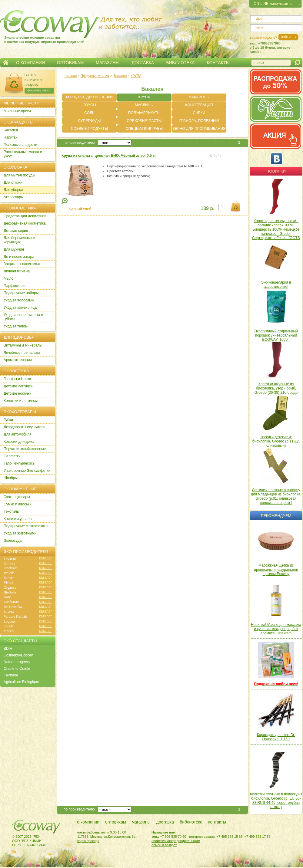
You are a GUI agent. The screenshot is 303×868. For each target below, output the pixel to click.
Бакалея (120, 76)
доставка (165, 822)
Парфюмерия (15, 286)
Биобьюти (11, 602)
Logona (9, 621)
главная (71, 76)
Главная (6, 63)
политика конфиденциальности (176, 841)
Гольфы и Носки (17, 379)
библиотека (191, 822)
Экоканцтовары (17, 497)
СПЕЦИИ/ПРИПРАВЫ (144, 129)
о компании (88, 822)
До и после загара (19, 257)
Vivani (8, 583)
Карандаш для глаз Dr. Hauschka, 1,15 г (276, 737)
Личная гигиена (17, 271)
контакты (217, 822)
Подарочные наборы (21, 293)
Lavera (9, 612)
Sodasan (10, 558)
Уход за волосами (19, 300)
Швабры (11, 478)
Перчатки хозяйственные (25, 449)
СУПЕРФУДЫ (90, 121)
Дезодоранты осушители (25, 427)
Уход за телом (16, 326)
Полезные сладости (20, 145)
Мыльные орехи (17, 111)
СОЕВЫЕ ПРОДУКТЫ (89, 129)
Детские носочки (18, 393)
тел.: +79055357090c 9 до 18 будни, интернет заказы (271, 48)
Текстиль (11, 511)
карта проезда (88, 841)
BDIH (8, 649)
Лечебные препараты (22, 353)
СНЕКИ (199, 113)
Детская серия (16, 231)
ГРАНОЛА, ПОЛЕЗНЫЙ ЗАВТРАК (199, 122)
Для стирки (13, 182)
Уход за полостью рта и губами (23, 317)
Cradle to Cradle (17, 669)
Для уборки (13, 190)
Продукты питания (95, 76)
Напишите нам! (164, 832)
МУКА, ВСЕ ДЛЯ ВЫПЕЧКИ (89, 97)
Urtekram (11, 568)
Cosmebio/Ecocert (18, 655)
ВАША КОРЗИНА (33, 77)
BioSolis (10, 592)
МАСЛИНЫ (144, 105)
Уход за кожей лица (20, 307)
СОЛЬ (89, 113)
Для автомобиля (18, 434)
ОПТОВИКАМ (70, 63)
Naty (7, 597)
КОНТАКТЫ (218, 63)
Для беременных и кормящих (20, 240)
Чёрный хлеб (80, 209)
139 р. (207, 208)
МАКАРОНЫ (199, 97)
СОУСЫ (89, 105)
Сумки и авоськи (18, 504)
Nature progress (17, 662)
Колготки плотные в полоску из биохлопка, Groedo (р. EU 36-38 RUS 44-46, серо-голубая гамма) (276, 801)
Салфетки (12, 456)
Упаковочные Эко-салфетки (27, 471)
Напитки (11, 137)
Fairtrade (11, 675)
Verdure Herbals (15, 616)
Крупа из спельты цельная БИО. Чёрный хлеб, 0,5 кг (109, 156)
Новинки (276, 171)
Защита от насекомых (22, 264)
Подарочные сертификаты (26, 526)
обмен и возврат (164, 845)
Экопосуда (13, 541)
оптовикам (116, 822)
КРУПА (136, 76)
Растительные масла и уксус (23, 154)
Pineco (9, 631)
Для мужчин (14, 249)
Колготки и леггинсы (21, 401)
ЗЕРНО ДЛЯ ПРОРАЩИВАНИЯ (199, 129)
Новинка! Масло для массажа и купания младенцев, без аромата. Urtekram (276, 629)
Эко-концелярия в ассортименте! (276, 284)
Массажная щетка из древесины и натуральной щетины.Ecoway (276, 570)
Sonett (8, 626)
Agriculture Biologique (21, 682)
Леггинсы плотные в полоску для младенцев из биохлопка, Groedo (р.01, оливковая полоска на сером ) (276, 496)
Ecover (9, 578)
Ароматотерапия (18, 360)
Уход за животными (20, 533)
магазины (141, 822)
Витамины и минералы (23, 345)
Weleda (9, 573)
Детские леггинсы (18, 386)
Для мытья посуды (19, 175)
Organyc (10, 587)
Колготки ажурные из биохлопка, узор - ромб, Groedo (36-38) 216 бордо (276, 388)
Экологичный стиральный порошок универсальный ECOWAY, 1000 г (276, 335)
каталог (45, 558)
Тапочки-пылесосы (20, 463)
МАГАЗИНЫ (108, 63)
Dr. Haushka (13, 607)
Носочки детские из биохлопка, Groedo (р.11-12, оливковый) (276, 441)
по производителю (79, 143)
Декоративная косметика (25, 223)
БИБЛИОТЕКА (180, 63)
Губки (8, 420)
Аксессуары (14, 197)
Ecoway (10, 563)
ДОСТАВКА (143, 63)
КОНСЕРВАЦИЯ (199, 105)
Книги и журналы (18, 519)
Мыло (8, 278)
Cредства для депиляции (25, 216)
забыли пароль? (263, 38)
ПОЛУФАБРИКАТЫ (144, 113)
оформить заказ (38, 90)
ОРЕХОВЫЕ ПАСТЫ (144, 121)
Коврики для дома (19, 442)
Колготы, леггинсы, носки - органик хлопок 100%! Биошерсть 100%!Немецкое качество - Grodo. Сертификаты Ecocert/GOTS (276, 229)
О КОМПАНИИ (30, 63)
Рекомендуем (276, 516)
